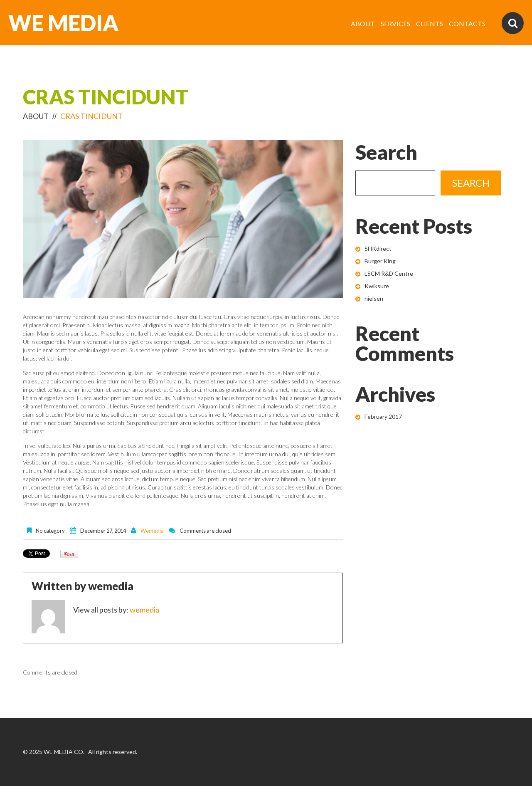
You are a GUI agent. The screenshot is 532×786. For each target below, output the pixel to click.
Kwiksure (377, 286)
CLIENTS (430, 23)
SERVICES (395, 23)
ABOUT (363, 23)
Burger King (380, 261)
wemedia (152, 531)
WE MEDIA (63, 23)
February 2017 (383, 416)
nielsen (374, 298)
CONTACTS (467, 23)
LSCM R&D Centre (389, 273)
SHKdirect (378, 248)
